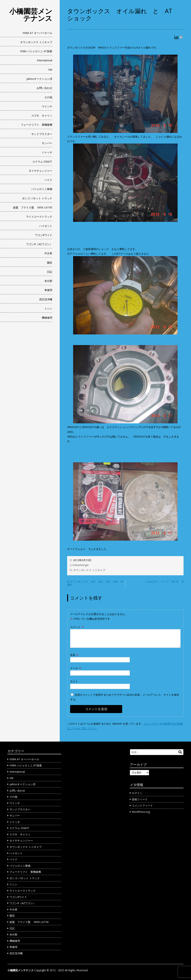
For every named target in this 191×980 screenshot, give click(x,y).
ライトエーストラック (39, 217)
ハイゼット (46, 226)
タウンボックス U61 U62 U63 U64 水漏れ (95, 583)
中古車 (48, 253)
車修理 (48, 290)
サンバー (47, 143)
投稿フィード (140, 799)
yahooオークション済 (39, 79)
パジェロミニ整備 (42, 189)
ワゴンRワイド (44, 235)
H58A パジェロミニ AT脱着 (36, 51)
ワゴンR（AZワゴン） (39, 244)
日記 (50, 272)
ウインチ (47, 106)
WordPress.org (141, 812)
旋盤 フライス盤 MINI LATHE (33, 207)
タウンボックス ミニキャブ (36, 42)
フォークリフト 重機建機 (37, 125)
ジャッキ (47, 152)
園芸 (50, 263)
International (45, 60)
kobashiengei (81, 565)
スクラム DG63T (42, 162)
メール (76, 668)
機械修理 (47, 318)
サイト (74, 681)
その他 (48, 97)
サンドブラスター (42, 134)
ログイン (137, 793)
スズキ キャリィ (42, 115)
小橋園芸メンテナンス (31, 15)
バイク (48, 180)
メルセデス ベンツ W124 (163, 582)
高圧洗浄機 (46, 299)
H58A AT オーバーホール (37, 33)
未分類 (48, 281)
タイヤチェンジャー (40, 171)
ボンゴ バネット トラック (37, 198)
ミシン (48, 308)
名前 (74, 655)
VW (50, 70)
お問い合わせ (44, 88)
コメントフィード (142, 805)
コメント (77, 627)
